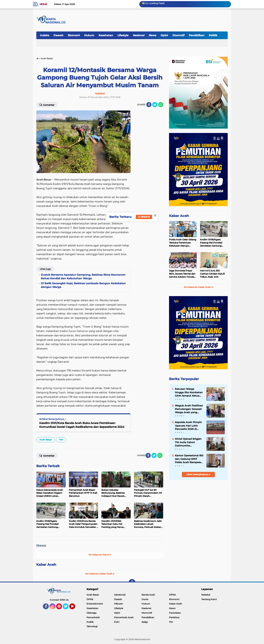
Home (43, 4)
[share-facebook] (149, 105)
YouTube (75, 608)
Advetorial (120, 595)
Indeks (45, 35)
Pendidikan (197, 35)
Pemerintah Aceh (124, 617)
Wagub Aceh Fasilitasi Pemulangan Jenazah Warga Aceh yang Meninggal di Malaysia (189, 409)
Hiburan (118, 604)
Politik (213, 35)
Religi (145, 622)
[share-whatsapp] (161, 105)
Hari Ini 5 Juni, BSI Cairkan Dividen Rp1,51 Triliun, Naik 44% (212, 274)
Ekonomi (74, 35)
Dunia (145, 599)
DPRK (90, 599)
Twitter (67, 608)
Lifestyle (123, 35)
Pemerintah (93, 617)
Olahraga (91, 613)
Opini (164, 35)
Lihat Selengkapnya (198, 474)
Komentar (47, 105)
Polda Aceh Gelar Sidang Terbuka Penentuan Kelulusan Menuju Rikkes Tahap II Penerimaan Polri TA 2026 (183, 243)
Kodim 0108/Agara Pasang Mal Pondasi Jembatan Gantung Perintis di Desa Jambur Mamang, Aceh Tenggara (214, 243)
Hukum (89, 35)
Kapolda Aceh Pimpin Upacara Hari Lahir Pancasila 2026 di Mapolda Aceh (188, 426)
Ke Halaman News (100, 555)
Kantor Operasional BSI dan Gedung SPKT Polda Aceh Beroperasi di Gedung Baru (189, 459)
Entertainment (95, 604)
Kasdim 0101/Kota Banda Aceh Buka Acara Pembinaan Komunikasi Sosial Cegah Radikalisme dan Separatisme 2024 (82, 425)
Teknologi (92, 626)
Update (144, 217)
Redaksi (206, 595)
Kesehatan (106, 35)
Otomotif (178, 35)
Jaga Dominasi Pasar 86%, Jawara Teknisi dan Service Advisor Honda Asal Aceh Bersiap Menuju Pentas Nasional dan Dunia (182, 274)
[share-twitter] (155, 105)
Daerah (58, 35)
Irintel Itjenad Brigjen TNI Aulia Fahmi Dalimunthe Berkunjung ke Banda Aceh (188, 442)
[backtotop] (132, 582)
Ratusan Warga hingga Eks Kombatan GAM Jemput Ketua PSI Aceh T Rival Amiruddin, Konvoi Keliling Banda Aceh (189, 392)
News (153, 35)
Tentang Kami (209, 599)
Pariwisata (175, 613)
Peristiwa (174, 617)
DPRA (172, 595)
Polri (117, 622)
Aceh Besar (46, 440)
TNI (61, 440)
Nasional (139, 35)
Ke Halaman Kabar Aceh (100, 574)
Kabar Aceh (46, 565)
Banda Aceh (148, 595)
